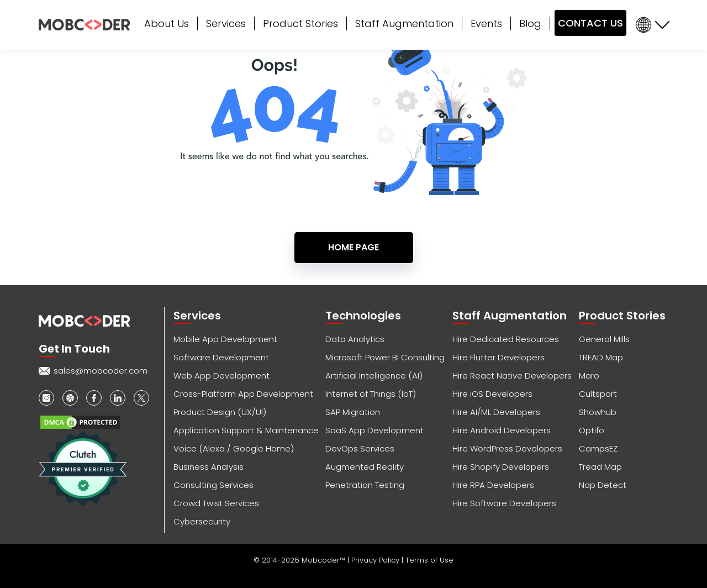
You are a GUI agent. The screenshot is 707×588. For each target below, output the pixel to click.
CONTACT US (590, 23)
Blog (530, 23)
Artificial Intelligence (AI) (374, 376)
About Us (167, 23)
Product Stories (300, 23)
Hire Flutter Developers (498, 357)
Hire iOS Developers (492, 394)
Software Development (221, 357)
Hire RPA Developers (493, 485)
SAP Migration (353, 412)
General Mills (604, 339)
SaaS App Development (374, 430)
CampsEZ (598, 448)
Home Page (353, 247)
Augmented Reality (365, 467)
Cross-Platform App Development (243, 394)
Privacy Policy (376, 560)
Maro (589, 376)
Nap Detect (603, 485)
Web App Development (221, 376)
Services (226, 23)
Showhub (598, 412)
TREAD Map (601, 357)
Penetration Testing (365, 485)
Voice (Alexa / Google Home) (234, 448)
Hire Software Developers (504, 503)
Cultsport (598, 394)
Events (486, 23)
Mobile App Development (225, 339)
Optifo (592, 430)
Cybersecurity (202, 521)
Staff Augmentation (404, 23)
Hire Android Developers (502, 430)
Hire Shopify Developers (501, 467)
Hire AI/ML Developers (496, 412)
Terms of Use (429, 560)
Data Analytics (355, 339)
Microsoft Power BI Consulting (385, 357)
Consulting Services (213, 485)
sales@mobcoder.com (101, 371)
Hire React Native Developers (512, 376)
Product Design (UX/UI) (220, 412)
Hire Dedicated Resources (506, 339)
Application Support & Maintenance (246, 430)
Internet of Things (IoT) (371, 394)
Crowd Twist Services (216, 503)
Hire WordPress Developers (507, 448)
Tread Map (600, 467)
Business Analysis (209, 467)
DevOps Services (360, 448)
